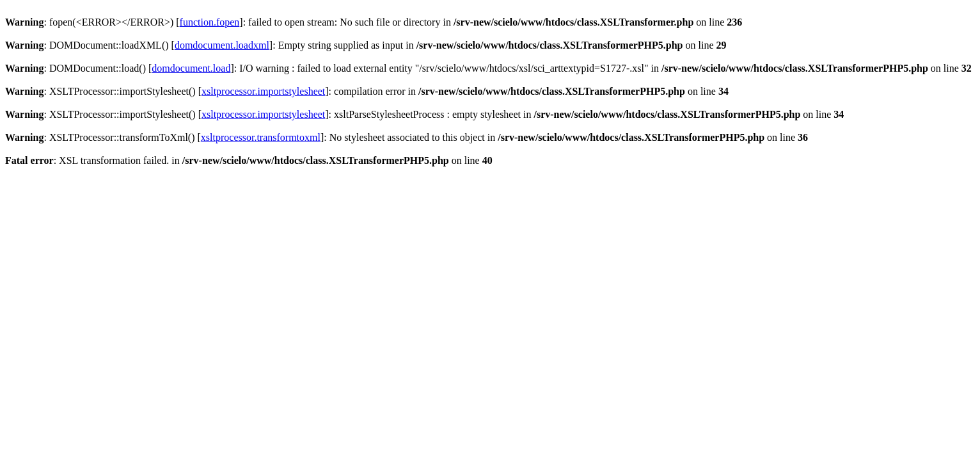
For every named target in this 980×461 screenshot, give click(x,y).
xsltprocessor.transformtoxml (261, 137)
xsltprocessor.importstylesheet (263, 91)
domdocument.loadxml (222, 45)
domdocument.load (191, 68)
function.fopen (210, 22)
